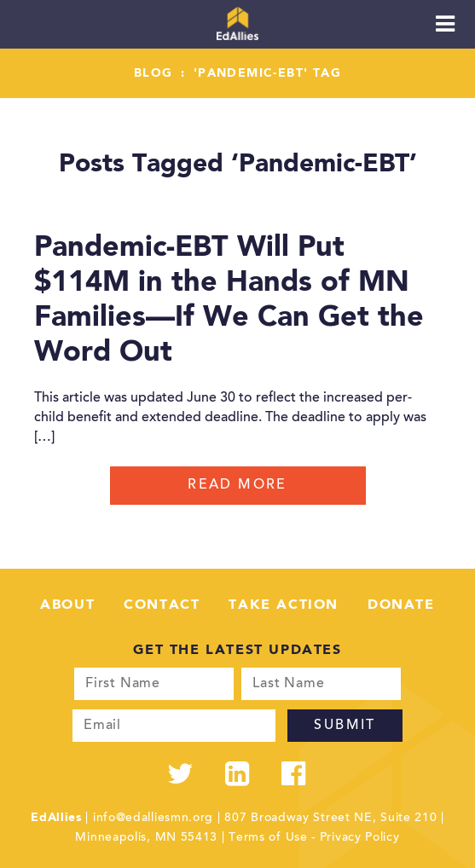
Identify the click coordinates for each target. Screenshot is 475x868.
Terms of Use (268, 838)
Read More (238, 485)
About (67, 605)
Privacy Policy (360, 838)
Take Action (284, 605)
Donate (401, 605)
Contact (162, 605)
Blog (154, 73)
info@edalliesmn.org (153, 819)
